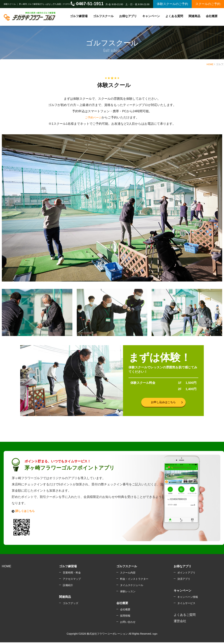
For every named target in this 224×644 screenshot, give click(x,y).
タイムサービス (186, 605)
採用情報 (125, 618)
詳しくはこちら (26, 513)
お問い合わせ (128, 624)
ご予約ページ (93, 117)
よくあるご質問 (185, 617)
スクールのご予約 (208, 4)
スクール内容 (128, 575)
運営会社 (180, 623)
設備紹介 (68, 587)
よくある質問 (174, 16)
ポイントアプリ (186, 575)
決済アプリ (184, 581)
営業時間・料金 (72, 575)
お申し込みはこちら (163, 403)
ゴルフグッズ (71, 605)
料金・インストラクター (134, 581)
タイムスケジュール (132, 587)
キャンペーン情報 (188, 599)
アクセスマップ (72, 581)
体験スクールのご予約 (172, 4)
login (155, 636)
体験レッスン (128, 594)
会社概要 (125, 612)
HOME (209, 64)
